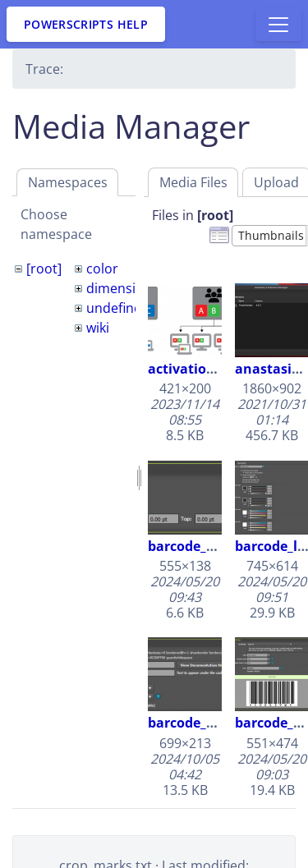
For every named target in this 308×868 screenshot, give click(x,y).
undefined (118, 308)
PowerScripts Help (86, 24)
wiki (98, 328)
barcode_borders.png (216, 546)
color (102, 269)
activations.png (199, 369)
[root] (44, 269)
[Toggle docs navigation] (278, 25)
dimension (119, 288)
